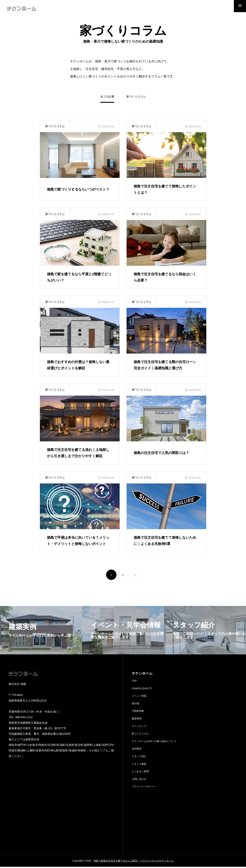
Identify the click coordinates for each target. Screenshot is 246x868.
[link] (135, 576)
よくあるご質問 (140, 773)
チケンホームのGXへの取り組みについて (154, 742)
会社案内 (137, 750)
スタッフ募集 (139, 765)
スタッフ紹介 (139, 757)
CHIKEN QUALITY (142, 690)
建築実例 (137, 720)
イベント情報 (139, 697)
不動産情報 (138, 712)
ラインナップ (139, 727)
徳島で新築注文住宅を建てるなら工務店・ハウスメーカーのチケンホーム (134, 862)
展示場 (135, 705)
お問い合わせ (139, 780)
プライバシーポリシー (144, 788)
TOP (134, 682)
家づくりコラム (136, 98)
